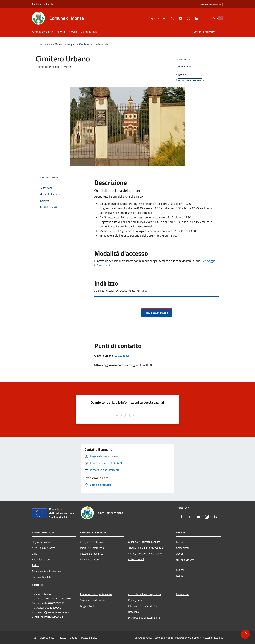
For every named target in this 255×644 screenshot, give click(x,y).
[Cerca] (219, 18)
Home (39, 44)
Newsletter (182, 594)
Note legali (134, 612)
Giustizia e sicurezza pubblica (144, 542)
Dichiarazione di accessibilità (144, 618)
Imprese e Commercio (92, 548)
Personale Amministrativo (46, 571)
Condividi (184, 60)
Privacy (62, 638)
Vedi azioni (185, 66)
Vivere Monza (55, 44)
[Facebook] (158, 18)
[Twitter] (166, 18)
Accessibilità (47, 638)
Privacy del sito (137, 600)
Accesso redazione (213, 638)
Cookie (74, 638)
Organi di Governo (42, 542)
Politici (36, 565)
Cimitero (84, 44)
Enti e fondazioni (41, 559)
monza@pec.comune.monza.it (54, 612)
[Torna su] (245, 634)
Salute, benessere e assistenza (145, 553)
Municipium (194, 638)
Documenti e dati (41, 577)
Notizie (180, 542)
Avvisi (180, 554)
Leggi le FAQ (87, 606)
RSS (34, 638)
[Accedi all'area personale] (211, 4)
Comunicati (183, 548)
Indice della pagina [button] (49, 177)
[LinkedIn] (190, 18)
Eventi (180, 576)
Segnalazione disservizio (93, 600)
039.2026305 (122, 356)
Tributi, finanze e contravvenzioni (147, 548)
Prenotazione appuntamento (96, 594)
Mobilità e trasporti (91, 559)
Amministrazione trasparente (144, 594)
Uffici (35, 554)
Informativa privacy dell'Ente (144, 606)
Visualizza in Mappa (157, 313)
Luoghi (71, 44)
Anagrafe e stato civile (92, 542)
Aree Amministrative (43, 548)
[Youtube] (174, 18)
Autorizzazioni (136, 559)
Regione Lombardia (42, 4)
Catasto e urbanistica (92, 554)
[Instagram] (182, 18)
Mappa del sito (89, 638)
